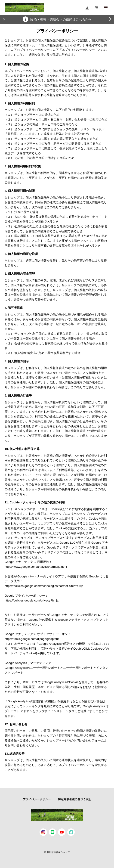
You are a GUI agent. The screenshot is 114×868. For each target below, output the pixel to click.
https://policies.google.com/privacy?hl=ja (32, 600)
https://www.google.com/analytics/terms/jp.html (36, 567)
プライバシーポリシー (37, 799)
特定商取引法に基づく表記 (75, 799)
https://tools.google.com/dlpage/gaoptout (32, 639)
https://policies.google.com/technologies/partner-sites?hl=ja (44, 586)
